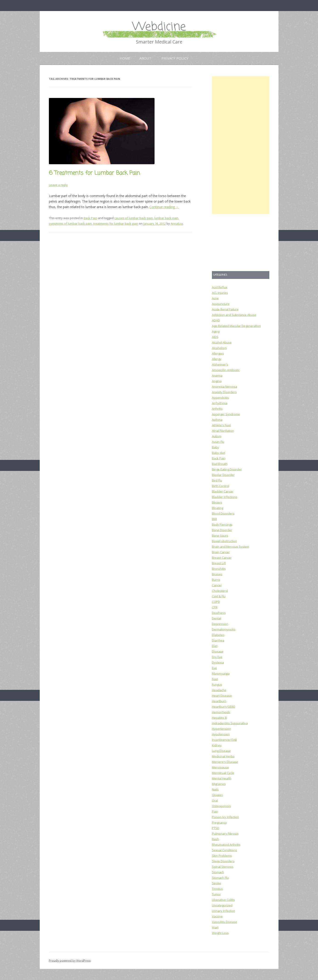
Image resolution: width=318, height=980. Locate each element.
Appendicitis (220, 398)
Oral (215, 800)
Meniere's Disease (225, 762)
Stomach (218, 872)
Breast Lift (219, 563)
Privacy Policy (175, 58)
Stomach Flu (220, 878)
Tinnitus (217, 889)
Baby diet (218, 453)
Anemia (217, 375)
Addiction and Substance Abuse (234, 315)
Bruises (217, 574)
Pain (215, 811)
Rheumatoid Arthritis (226, 845)
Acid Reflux (220, 287)
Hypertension (221, 729)
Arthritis (217, 409)
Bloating (218, 508)
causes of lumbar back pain (134, 218)
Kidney (217, 745)
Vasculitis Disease (225, 922)
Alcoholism (219, 348)
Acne (215, 298)
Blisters (217, 502)
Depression (220, 624)
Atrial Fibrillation (223, 431)
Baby (215, 447)
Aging (216, 331)
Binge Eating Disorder (227, 469)
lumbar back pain (166, 218)
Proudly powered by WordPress (70, 961)
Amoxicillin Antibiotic (226, 370)
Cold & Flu (219, 596)
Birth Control (221, 486)
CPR (215, 607)
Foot (215, 679)
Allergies (218, 353)
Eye (214, 668)
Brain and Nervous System (231, 547)
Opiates (217, 795)
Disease (218, 651)
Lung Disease (221, 751)
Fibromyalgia (221, 673)
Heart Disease (222, 696)
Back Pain (90, 218)
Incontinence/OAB (224, 740)
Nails (215, 789)
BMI (214, 519)
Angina (217, 381)
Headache (219, 690)
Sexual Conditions (225, 850)
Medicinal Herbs (223, 756)
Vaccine (217, 916)
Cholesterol (220, 591)
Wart (215, 927)
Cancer (217, 585)
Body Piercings (222, 524)
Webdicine (159, 27)
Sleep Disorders (223, 861)
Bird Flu (217, 480)
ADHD (216, 320)
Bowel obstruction (224, 541)
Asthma (217, 420)
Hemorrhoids (221, 712)
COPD (216, 602)
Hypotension (221, 734)
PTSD (216, 828)
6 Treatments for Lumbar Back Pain (94, 173)
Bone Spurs (220, 536)
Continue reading (164, 207)
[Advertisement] (241, 145)
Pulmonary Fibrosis (225, 834)
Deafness (219, 613)
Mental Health (222, 778)
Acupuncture (221, 304)
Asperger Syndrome (226, 414)
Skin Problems (222, 856)
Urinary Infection (224, 911)
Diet (215, 646)
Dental (217, 618)
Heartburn (219, 701)
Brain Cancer (221, 552)
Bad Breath (220, 464)
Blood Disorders (223, 513)
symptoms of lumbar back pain (70, 224)
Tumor (216, 894)
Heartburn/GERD (224, 707)
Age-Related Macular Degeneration (236, 326)
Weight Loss (220, 933)
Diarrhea (218, 640)
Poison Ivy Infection (225, 817)
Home (125, 58)
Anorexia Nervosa (225, 387)
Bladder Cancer (223, 491)
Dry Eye (217, 657)
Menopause (220, 767)
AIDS (215, 337)
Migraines (219, 784)
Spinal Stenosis (223, 867)
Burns (216, 580)
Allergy (217, 359)
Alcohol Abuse (222, 342)
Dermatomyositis (224, 629)
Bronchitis (219, 569)
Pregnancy (219, 822)
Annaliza (177, 224)
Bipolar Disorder (223, 475)
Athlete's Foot (221, 425)
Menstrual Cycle (223, 773)
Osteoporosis (221, 806)
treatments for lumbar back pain (116, 224)
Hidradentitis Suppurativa (230, 723)
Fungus (217, 685)
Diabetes (218, 635)
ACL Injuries (220, 293)
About (145, 58)
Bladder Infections (225, 497)
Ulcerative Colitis (223, 900)
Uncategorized (222, 905)
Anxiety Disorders (224, 392)
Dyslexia (218, 662)
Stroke (217, 883)
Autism (217, 436)
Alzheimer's (220, 364)
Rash (215, 839)
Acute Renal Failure (225, 309)
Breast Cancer (222, 558)
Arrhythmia (220, 403)
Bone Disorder (222, 530)
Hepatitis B (219, 718)
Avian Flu (218, 442)
